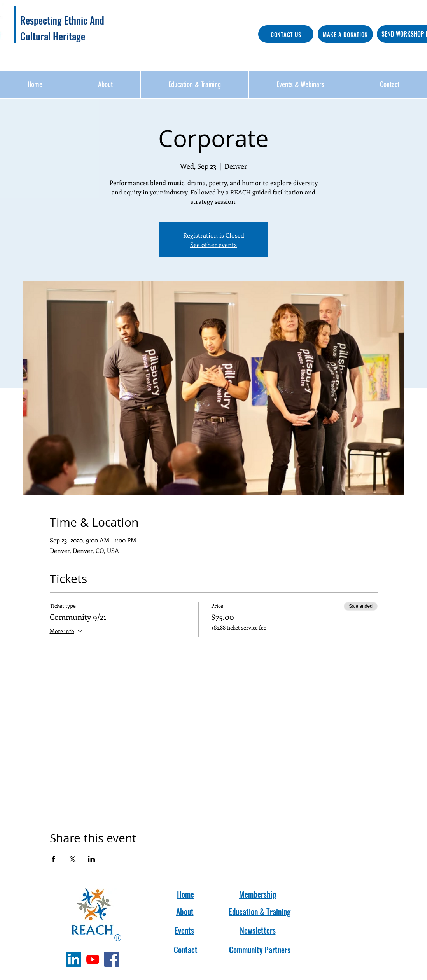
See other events (213, 244)
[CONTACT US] (286, 34)
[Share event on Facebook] (53, 859)
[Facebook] (112, 959)
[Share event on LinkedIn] (92, 859)
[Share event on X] (73, 859)
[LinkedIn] (74, 959)
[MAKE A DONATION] (345, 34)
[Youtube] (93, 959)
